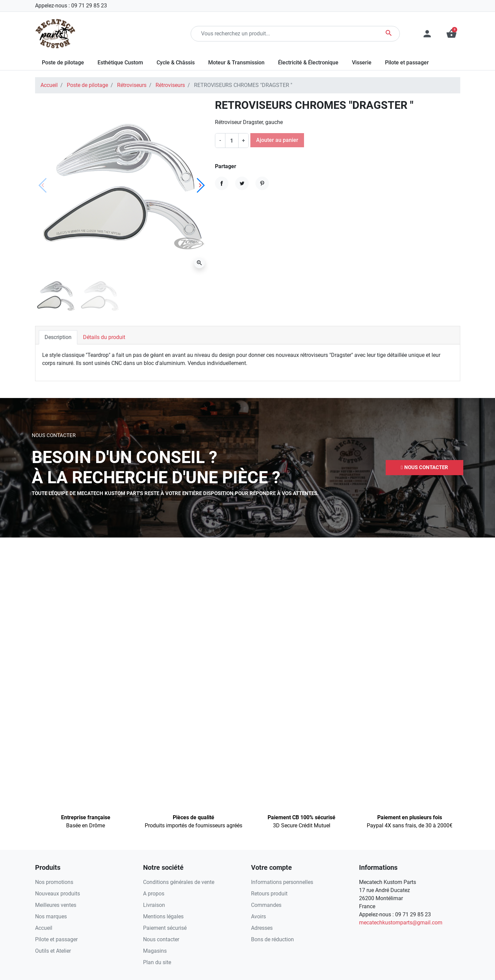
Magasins (155, 951)
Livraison (154, 905)
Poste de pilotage (87, 85)
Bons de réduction (272, 939)
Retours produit (269, 894)
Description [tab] (58, 337)
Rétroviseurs (132, 85)
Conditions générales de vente (179, 882)
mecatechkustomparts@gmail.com (401, 923)
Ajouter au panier (277, 140)
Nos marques (51, 916)
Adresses (262, 928)
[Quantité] (232, 141)
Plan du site (157, 962)
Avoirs (258, 916)
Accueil (49, 85)
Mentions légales (163, 916)
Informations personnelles (282, 882)
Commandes (266, 905)
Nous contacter (161, 939)
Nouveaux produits (58, 894)
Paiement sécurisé (165, 928)
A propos (154, 894)
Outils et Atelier (53, 951)
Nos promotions (54, 882)
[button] (451, 34)
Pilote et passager (56, 939)
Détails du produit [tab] (104, 337)
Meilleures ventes (56, 905)
